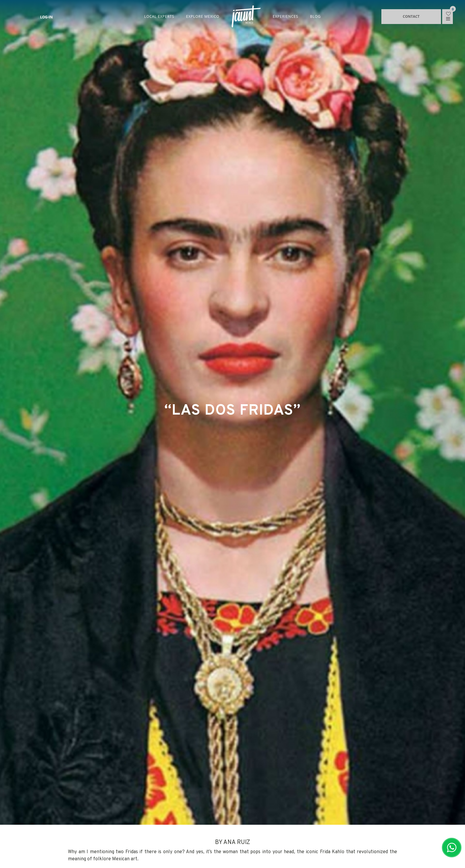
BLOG (316, 16)
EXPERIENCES (286, 16)
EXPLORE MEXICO (203, 16)
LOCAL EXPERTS (159, 16)
